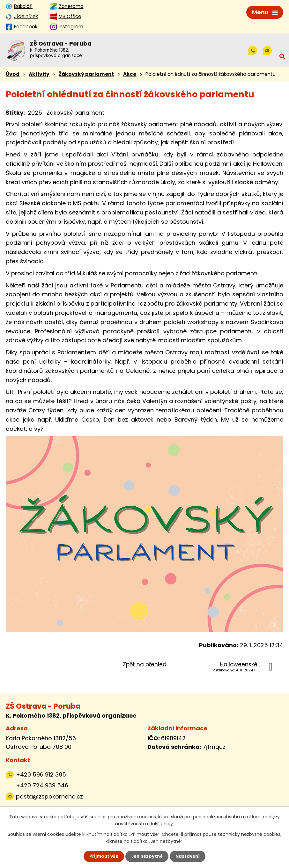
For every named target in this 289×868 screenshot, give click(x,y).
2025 (35, 114)
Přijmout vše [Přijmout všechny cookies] (102, 856)
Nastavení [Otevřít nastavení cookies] (189, 856)
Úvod (13, 75)
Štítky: (15, 114)
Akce (130, 75)
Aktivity (39, 75)
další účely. (162, 823)
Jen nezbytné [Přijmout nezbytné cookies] (147, 856)
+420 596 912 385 (41, 775)
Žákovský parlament (86, 75)
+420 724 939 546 (42, 786)
